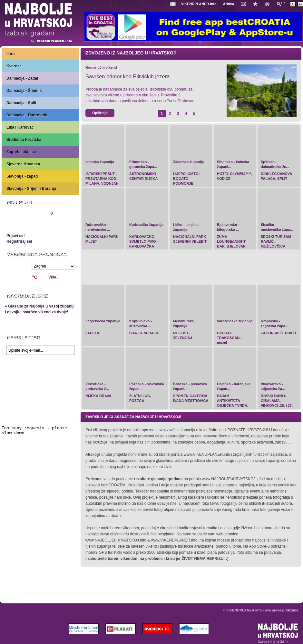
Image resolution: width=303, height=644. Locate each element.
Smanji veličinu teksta (293, 4)
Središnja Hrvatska (24, 140)
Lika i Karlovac (20, 127)
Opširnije (100, 113)
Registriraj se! (19, 241)
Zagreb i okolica (21, 152)
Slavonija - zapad (22, 176)
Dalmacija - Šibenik (24, 91)
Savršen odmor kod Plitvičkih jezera (127, 76)
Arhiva (229, 4)
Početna (269, 4)
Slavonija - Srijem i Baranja (31, 189)
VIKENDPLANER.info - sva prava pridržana (262, 610)
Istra (10, 54)
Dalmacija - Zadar (22, 78)
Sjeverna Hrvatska (23, 164)
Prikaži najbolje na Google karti (40, 396)
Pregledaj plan (26, 224)
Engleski (174, 4)
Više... (54, 277)
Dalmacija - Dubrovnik (27, 115)
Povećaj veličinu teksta (300, 4)
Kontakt (245, 4)
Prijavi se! (16, 236)
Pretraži (282, 4)
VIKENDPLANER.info (199, 4)
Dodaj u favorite (257, 4)
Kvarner (14, 66)
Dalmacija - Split (21, 103)
